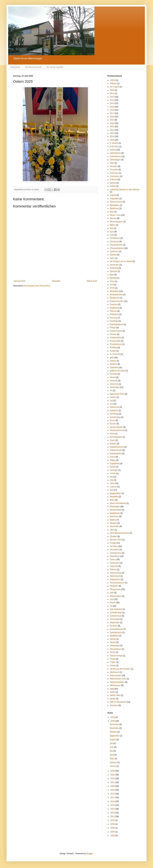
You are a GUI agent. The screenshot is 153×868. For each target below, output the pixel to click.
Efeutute (114, 271)
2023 (112, 133)
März (112, 759)
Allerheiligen (115, 160)
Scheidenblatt (116, 613)
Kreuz (112, 457)
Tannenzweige (116, 656)
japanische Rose (117, 394)
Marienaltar (115, 507)
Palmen (113, 570)
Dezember (114, 265)
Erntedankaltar (116, 295)
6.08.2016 (114, 147)
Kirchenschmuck (33, 67)
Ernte (112, 288)
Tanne (113, 652)
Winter (113, 699)
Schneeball (115, 619)
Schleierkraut (116, 616)
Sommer (114, 626)
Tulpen (113, 662)
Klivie (112, 434)
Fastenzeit (114, 308)
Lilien (112, 483)
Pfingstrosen (115, 589)
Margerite (114, 497)
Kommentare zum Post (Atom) (37, 286)
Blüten (113, 225)
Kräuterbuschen (117, 447)
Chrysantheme (116, 245)
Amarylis (114, 166)
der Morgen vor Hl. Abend (121, 261)
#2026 (113, 80)
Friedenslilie (115, 341)
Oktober (113, 536)
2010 (113, 820)
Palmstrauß (115, 576)
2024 (112, 136)
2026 (113, 717)
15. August (115, 87)
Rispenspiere (116, 596)
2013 (112, 100)
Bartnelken (115, 205)
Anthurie (114, 180)
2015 (112, 107)
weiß (112, 689)
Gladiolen (114, 367)
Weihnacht (114, 672)
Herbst (113, 377)
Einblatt (113, 278)
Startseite (15, 67)
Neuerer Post (20, 281)
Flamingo (114, 321)
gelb (112, 358)
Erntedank (114, 291)
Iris (111, 391)
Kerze (112, 420)
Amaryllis (114, 170)
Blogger (89, 854)
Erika (112, 281)
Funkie (113, 351)
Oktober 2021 (116, 540)
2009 (113, 824)
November (114, 526)
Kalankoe (114, 411)
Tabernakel (115, 646)
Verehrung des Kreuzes (120, 669)
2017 (112, 113)
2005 (113, 832)
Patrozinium (115, 579)
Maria (112, 500)
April (112, 755)
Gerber (113, 361)
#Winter (113, 84)
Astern (113, 186)
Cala (112, 235)
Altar (112, 163)
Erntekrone (115, 298)
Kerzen (113, 424)
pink (112, 593)
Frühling (113, 347)
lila (111, 477)
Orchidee (114, 546)
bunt (112, 232)
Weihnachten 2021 (118, 679)
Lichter (113, 473)
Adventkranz (115, 153)
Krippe (113, 460)
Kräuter (113, 444)
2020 (112, 123)
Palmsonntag (116, 573)
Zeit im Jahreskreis (118, 702)
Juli (111, 401)
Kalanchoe (115, 407)
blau (112, 212)
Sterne (113, 639)
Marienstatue (115, 510)
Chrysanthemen (117, 248)
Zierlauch (114, 705)
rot (111, 606)
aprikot (113, 183)
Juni (112, 404)
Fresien (113, 334)
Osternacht (115, 563)
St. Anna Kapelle (55, 67)
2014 (112, 103)
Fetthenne (114, 314)
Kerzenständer (116, 427)
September (115, 623)
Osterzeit (114, 566)
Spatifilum (114, 636)
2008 (113, 828)
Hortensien (115, 387)
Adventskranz (116, 156)
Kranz (112, 440)
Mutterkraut (115, 513)
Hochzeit (114, 381)
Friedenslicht (115, 338)
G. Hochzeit (115, 354)
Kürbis (113, 467)
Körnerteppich (116, 437)
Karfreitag (114, 414)
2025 (112, 140)
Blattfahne (114, 208)
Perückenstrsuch (117, 583)
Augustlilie (114, 199)
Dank (112, 258)
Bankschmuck (116, 202)
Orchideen (114, 550)
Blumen (113, 218)
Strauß (113, 642)
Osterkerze (115, 556)
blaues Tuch (115, 215)
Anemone (114, 173)
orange (113, 543)
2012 (112, 97)
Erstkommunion (117, 301)
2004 (112, 90)
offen (112, 530)
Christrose (114, 242)
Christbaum (115, 238)
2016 (112, 110)
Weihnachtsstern (117, 682)
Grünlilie (113, 374)
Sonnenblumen (116, 629)
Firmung (113, 318)
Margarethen (115, 493)
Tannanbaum (115, 649)
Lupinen (113, 487)
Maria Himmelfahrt (118, 503)
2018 (112, 117)
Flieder (113, 328)
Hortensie (114, 384)
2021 (112, 127)
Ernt (112, 285)
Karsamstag (115, 417)
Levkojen (114, 470)
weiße (112, 692)
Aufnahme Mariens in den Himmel (125, 190)
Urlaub (113, 666)
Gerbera (113, 364)
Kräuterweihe (116, 454)
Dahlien (113, 255)
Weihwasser (115, 685)
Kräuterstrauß (116, 450)
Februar (113, 311)
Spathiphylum (116, 632)
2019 (112, 120)
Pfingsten (114, 586)
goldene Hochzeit (117, 371)
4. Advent (114, 143)
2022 (112, 130)
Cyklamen (114, 251)
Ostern (113, 559)
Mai (111, 490)
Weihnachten (116, 675)
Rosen (113, 603)
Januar (113, 766)
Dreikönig (114, 268)
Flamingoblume (117, 324)
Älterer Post (92, 281)
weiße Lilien (115, 695)
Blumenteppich (116, 222)
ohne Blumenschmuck (119, 533)
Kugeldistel (115, 463)
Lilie (112, 480)
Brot (112, 228)
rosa (112, 599)
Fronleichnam (116, 344)
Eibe (112, 275)
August (113, 195)
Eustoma (114, 304)
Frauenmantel (116, 331)
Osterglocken (116, 553)
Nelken (113, 520)
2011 (112, 93)
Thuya (113, 659)
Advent (113, 150)
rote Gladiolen (116, 609)
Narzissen (114, 516)
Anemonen (115, 176)
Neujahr (113, 523)
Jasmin (113, 397)
